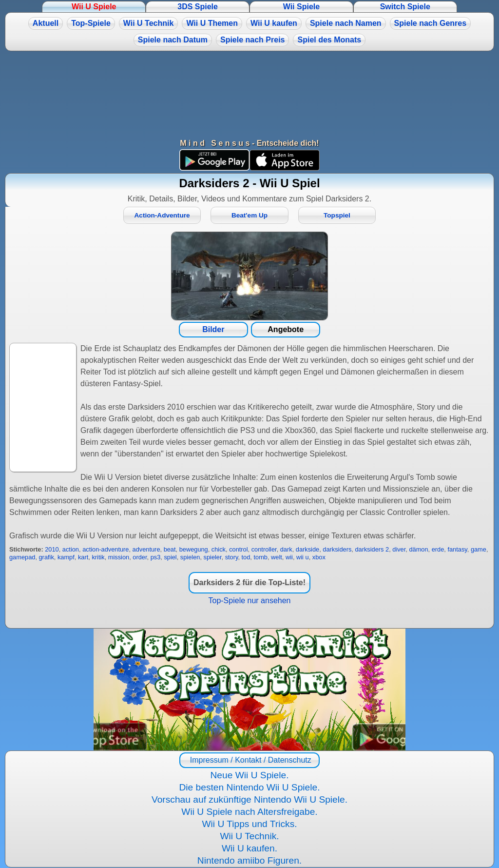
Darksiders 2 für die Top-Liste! (249, 582)
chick (219, 549)
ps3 (156, 557)
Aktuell (46, 23)
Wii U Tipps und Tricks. (249, 824)
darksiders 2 (372, 549)
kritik (98, 557)
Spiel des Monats (329, 40)
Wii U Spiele (94, 7)
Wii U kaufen (274, 23)
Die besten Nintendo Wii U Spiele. (249, 787)
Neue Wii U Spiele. (249, 775)
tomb (260, 557)
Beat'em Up (249, 215)
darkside (307, 549)
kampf (66, 557)
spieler (213, 557)
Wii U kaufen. (249, 848)
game (479, 549)
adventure (146, 549)
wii (289, 557)
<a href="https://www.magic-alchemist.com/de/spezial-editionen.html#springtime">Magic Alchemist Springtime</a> (249, 690)
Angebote (286, 329)
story (232, 557)
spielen (190, 557)
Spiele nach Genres (431, 23)
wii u (303, 557)
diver (399, 549)
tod (246, 557)
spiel (170, 557)
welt (277, 557)
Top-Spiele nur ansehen (249, 601)
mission (119, 557)
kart (83, 557)
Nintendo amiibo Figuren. (249, 860)
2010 (52, 549)
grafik (47, 557)
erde (438, 549)
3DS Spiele (198, 7)
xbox (319, 557)
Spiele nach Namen (346, 23)
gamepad (22, 557)
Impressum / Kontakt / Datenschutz (249, 760)
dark (286, 549)
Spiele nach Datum (173, 40)
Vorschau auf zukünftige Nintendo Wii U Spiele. (249, 799)
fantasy (457, 549)
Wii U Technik (149, 23)
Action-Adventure (162, 215)
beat (170, 549)
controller (264, 549)
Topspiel (337, 215)
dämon (418, 549)
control (238, 549)
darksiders (337, 549)
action (71, 549)
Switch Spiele (405, 7)
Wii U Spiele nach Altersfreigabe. (249, 812)
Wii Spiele (301, 7)
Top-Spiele (91, 23)
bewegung (194, 549)
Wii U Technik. (249, 836)
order (140, 557)
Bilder (213, 329)
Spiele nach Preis (253, 40)
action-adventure (106, 549)
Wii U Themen (212, 23)
